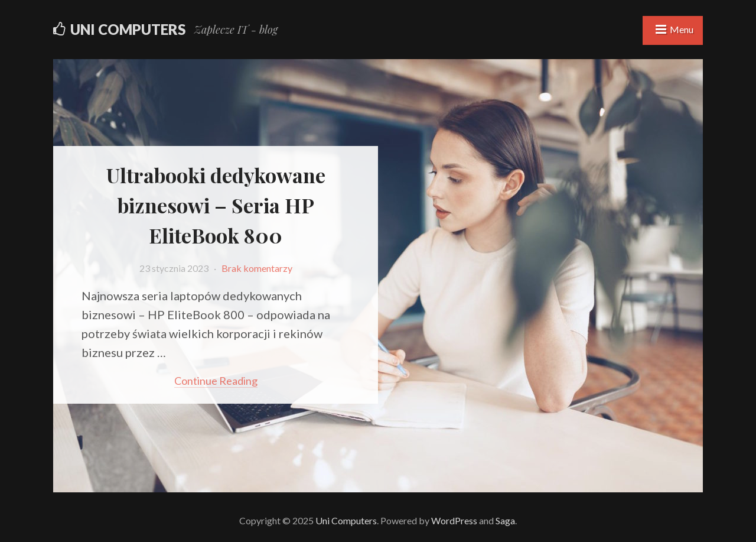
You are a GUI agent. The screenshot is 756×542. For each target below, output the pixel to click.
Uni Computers (128, 29)
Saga (505, 520)
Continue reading (216, 381)
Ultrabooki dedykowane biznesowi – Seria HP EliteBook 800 (216, 205)
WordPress (454, 520)
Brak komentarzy (257, 268)
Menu (682, 29)
